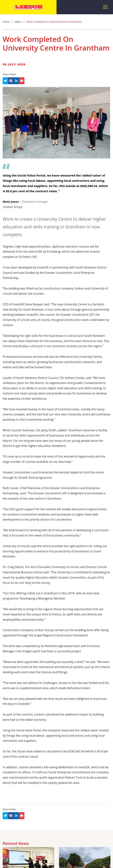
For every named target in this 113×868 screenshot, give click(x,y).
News (18, 22)
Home (6, 22)
